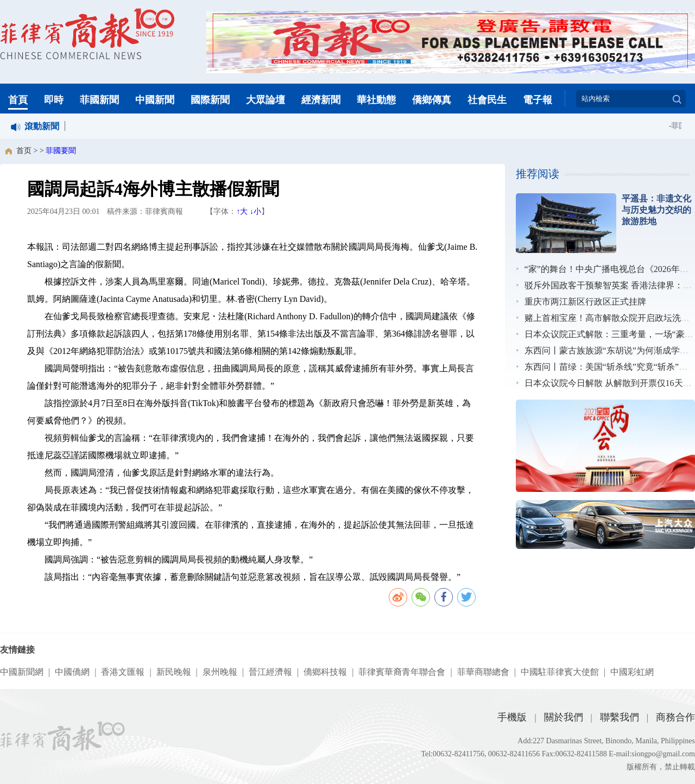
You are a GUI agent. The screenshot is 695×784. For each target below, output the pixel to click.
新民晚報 (174, 672)
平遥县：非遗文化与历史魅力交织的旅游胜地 (656, 210)
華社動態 (376, 100)
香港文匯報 (123, 672)
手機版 (512, 717)
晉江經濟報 (270, 672)
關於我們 (564, 717)
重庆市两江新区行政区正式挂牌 (585, 302)
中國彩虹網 (632, 672)
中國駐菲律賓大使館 (560, 672)
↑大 (242, 211)
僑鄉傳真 (432, 100)
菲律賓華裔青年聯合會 (402, 672)
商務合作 (675, 717)
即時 (54, 100)
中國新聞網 (22, 672)
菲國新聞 (99, 100)
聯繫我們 (620, 717)
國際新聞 (210, 100)
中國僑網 (72, 672)
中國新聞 (155, 100)
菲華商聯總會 (483, 672)
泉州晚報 (220, 672)
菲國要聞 (61, 151)
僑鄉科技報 (325, 672)
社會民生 (487, 100)
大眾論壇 (266, 100)
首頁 (18, 100)
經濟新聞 (321, 100)
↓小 (255, 211)
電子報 (538, 100)
